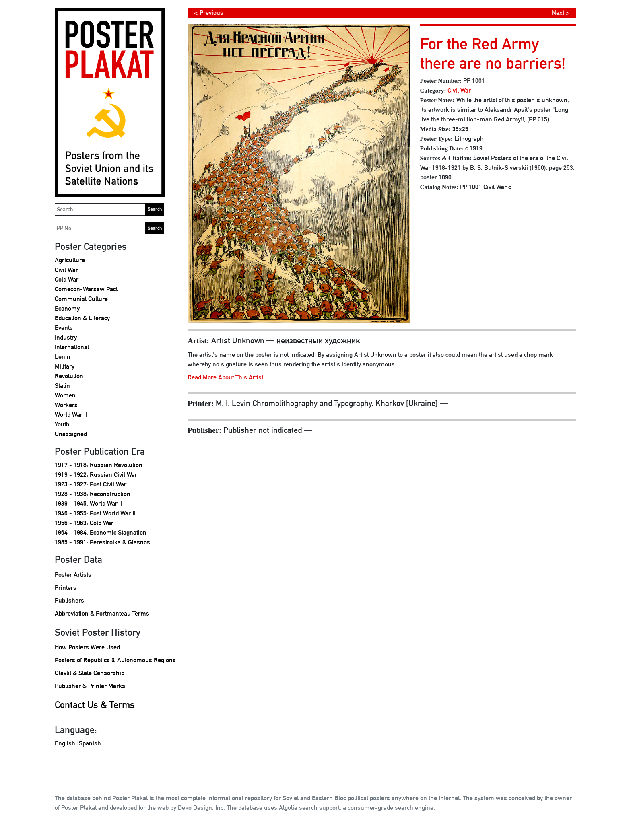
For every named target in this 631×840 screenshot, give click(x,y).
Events (64, 328)
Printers (66, 588)
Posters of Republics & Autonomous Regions (115, 660)
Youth (62, 424)
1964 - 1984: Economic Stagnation (101, 532)
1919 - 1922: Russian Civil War (96, 475)
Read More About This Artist (225, 377)
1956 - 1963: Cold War (84, 523)
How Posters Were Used (87, 647)
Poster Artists (73, 575)
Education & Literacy (82, 318)
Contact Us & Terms (95, 704)
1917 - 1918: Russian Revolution (99, 465)
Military (65, 366)
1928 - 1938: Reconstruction (93, 494)
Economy (67, 308)
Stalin (62, 386)
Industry (66, 337)
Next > (561, 13)
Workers (66, 405)
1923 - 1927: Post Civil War (91, 484)
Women (65, 395)
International (72, 347)
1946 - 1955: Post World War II (95, 513)
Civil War (66, 270)
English (65, 743)
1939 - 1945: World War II (89, 503)
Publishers (69, 600)
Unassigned (71, 434)
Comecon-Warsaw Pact (86, 289)
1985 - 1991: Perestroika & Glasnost (103, 542)
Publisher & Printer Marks (90, 686)
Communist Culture (81, 299)
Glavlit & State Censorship (90, 673)
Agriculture (70, 260)
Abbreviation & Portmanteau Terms (102, 613)
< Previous (209, 13)
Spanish (90, 743)
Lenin (63, 357)
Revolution (69, 376)
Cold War (67, 279)
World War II (71, 415)
